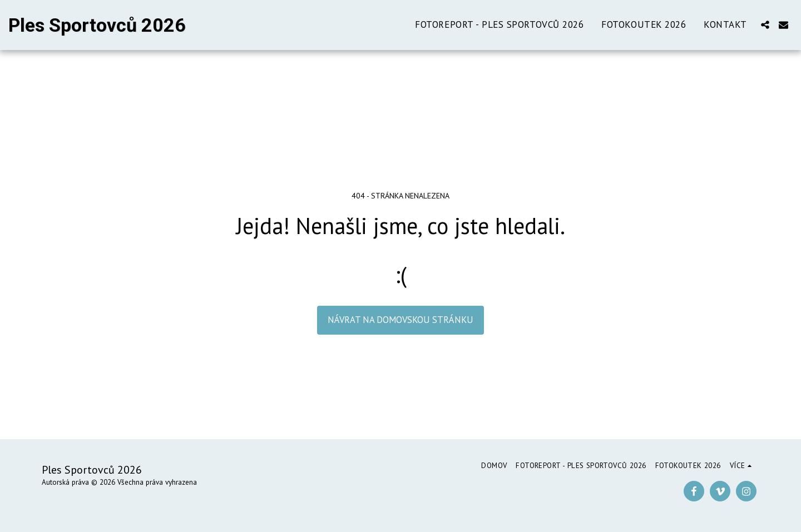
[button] (765, 25)
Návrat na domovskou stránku (400, 320)
